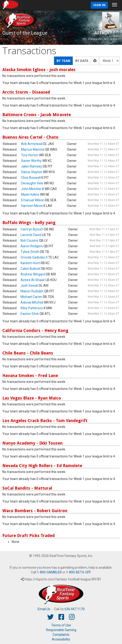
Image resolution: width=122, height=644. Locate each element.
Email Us (44, 609)
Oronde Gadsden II (34, 257)
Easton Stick (30, 314)
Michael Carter (31, 297)
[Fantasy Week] (109, 61)
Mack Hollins (30, 194)
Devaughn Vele (32, 183)
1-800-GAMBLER (49, 572)
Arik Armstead (32, 144)
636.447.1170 (75, 609)
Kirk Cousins (29, 240)
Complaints (61, 635)
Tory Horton (30, 155)
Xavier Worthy (31, 161)
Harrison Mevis (32, 206)
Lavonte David (31, 235)
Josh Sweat (29, 286)
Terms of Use (61, 625)
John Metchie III (32, 189)
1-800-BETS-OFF (78, 572)
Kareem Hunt (30, 263)
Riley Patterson (32, 308)
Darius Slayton (32, 172)
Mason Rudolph (32, 291)
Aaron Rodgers (32, 246)
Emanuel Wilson (33, 200)
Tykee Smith (30, 252)
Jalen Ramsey (32, 166)
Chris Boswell (31, 178)
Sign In (99, 5)
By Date (82, 61)
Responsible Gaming (61, 630)
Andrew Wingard (33, 274)
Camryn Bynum (32, 229)
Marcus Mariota (33, 149)
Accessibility (61, 639)
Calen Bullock (30, 269)
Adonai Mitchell (32, 302)
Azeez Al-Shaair (33, 280)
